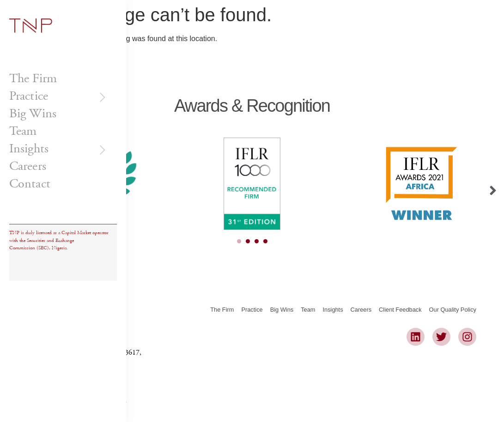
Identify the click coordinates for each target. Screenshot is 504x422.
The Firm (33, 78)
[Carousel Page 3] (257, 241)
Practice (59, 96)
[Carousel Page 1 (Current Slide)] (239, 241)
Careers (28, 166)
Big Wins (33, 114)
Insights (59, 149)
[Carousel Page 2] (248, 241)
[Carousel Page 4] (265, 241)
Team (23, 131)
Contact (30, 184)
